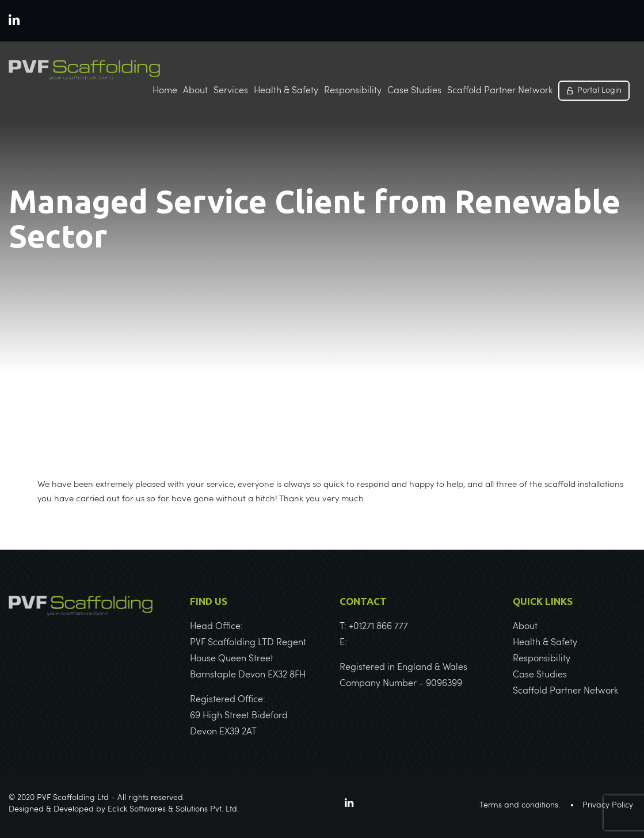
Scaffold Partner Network (500, 91)
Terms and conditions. (520, 805)
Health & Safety (286, 91)
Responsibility (353, 91)
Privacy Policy (608, 805)
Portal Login (599, 90)
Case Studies (414, 91)
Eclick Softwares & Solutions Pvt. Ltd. (173, 809)
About (195, 91)
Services (231, 91)
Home (165, 91)
